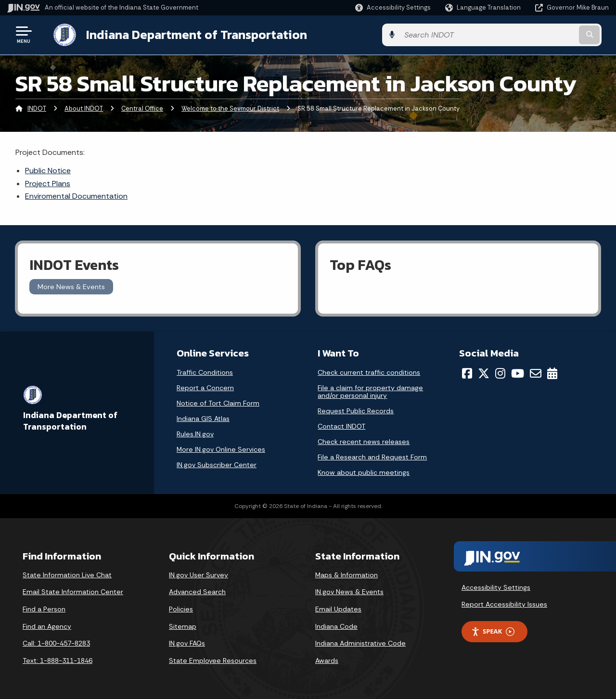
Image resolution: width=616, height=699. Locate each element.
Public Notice (48, 170)
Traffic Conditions (205, 371)
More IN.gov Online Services (221, 448)
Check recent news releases (364, 441)
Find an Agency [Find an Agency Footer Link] (47, 625)
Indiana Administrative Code (360, 642)
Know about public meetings (364, 471)
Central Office (142, 108)
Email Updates (338, 608)
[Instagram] (500, 372)
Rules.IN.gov (195, 433)
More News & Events (71, 286)
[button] (393, 7)
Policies (181, 608)
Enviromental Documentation (76, 195)
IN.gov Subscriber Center (217, 464)
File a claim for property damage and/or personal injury (370, 391)
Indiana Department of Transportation (188, 34)
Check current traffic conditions (369, 371)
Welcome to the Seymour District (230, 108)
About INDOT (84, 108)
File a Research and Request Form (372, 456)
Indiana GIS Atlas (203, 418)
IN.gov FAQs (187, 642)
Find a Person (44, 608)
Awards (327, 660)
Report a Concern (205, 387)
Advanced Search (197, 591)
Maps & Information (346, 574)
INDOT (37, 108)
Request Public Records (356, 410)
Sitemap (183, 625)
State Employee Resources (213, 660)
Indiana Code (336, 625)
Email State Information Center (73, 591)
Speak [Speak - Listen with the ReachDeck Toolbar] (493, 630)
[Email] (536, 372)
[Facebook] (467, 372)
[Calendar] (552, 372)
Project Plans (48, 183)
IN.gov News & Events (349, 591)
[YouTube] (518, 372)
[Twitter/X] (484, 372)
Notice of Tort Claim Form (218, 402)
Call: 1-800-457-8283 (56, 642)
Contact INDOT (341, 425)
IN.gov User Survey (199, 574)
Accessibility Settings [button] (496, 586)
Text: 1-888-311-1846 (58, 660)
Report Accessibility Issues (504, 603)
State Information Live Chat (67, 574)
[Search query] (540, 34)
